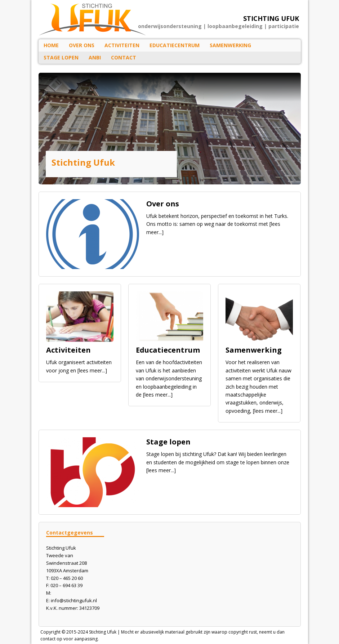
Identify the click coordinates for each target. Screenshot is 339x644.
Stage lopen (61, 57)
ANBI (95, 57)
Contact (124, 57)
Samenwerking (230, 45)
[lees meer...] (92, 370)
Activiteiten (122, 45)
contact (48, 639)
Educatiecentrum (175, 45)
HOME (51, 45)
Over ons (82, 45)
